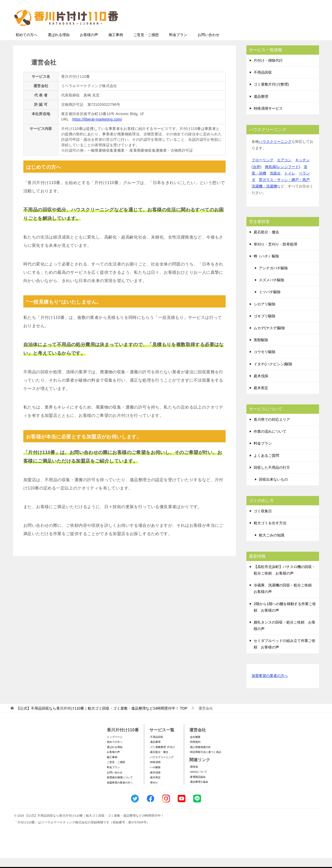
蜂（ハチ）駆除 (266, 266)
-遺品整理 (155, 752)
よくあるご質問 (266, 466)
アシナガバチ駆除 (273, 278)
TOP (102, 718)
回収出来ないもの (273, 489)
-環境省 (194, 777)
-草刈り (154, 793)
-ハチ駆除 (155, 777)
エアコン (284, 170)
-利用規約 (195, 752)
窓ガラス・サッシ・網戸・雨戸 (284, 190)
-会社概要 (195, 747)
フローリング (262, 170)
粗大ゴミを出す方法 (270, 533)
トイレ (290, 183)
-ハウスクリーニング (161, 767)
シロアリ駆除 (265, 314)
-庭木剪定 (155, 787)
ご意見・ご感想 (146, 45)
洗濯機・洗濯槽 (264, 196)
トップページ (115, 747)
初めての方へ (26, 45)
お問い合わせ (209, 45)
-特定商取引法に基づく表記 (205, 762)
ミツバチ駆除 (270, 302)
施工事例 (116, 45)
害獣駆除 (261, 350)
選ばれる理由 (59, 45)
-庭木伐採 (155, 783)
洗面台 (275, 183)
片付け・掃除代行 (268, 71)
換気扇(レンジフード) (282, 177)
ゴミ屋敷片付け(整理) (271, 94)
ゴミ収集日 (263, 521)
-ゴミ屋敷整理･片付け (162, 757)
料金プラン (178, 45)
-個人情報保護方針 (200, 757)
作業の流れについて (270, 442)
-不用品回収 (156, 747)
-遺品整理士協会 (199, 792)
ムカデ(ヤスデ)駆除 (269, 338)
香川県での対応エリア (272, 430)
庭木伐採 (261, 386)
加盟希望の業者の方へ (270, 686)
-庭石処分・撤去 (159, 762)
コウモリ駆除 (265, 362)
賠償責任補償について (120, 787)
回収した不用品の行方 (272, 478)
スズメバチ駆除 (272, 290)
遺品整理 (261, 107)
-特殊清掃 (155, 772)
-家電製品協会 (198, 787)
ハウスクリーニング (275, 152)
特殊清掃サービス (268, 118)
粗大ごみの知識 (272, 545)
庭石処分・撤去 (266, 242)
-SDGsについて (198, 782)
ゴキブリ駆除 (265, 326)
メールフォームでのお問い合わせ (271, 30)
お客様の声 (89, 45)
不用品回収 (263, 82)
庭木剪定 (261, 398)
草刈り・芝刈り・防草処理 (275, 254)
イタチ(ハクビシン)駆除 (273, 374)
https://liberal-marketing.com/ (97, 129)
